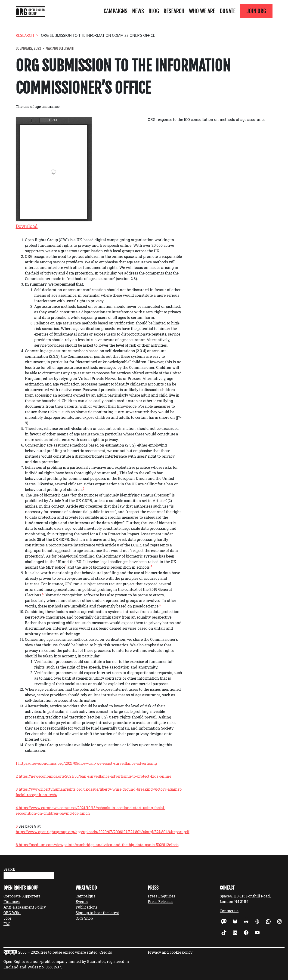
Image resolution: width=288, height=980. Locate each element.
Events (82, 901)
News (138, 11)
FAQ (7, 924)
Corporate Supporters (22, 896)
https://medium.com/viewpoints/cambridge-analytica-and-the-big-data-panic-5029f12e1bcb (99, 845)
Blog (154, 11)
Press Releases (161, 901)
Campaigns (116, 11)
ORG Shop (84, 918)
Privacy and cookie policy (170, 952)
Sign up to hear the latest (97, 913)
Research (174, 11)
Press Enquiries (161, 896)
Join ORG (256, 11)
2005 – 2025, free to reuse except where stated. (58, 952)
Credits (106, 952)
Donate (228, 11)
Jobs (8, 918)
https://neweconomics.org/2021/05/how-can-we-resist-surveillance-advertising (88, 763)
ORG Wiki (12, 913)
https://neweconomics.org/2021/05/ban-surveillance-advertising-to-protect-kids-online (95, 776)
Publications (87, 907)
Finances (12, 901)
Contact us (229, 911)
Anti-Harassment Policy (25, 907)
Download (27, 226)
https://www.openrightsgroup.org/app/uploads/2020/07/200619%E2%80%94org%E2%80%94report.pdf (103, 832)
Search (9, 869)
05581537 (53, 967)
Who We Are (202, 11)
